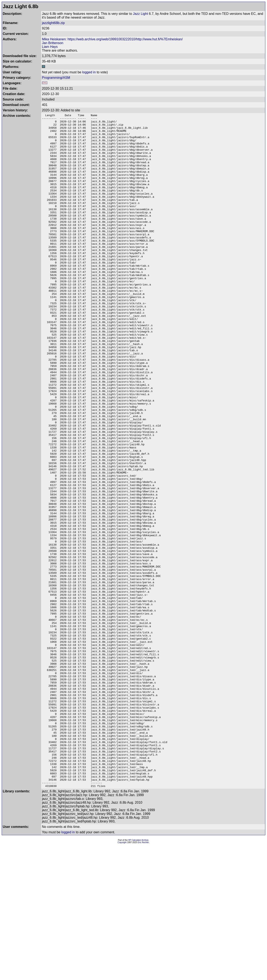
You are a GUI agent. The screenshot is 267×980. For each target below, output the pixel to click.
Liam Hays (50, 47)
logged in (89, 72)
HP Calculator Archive (138, 975)
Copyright (122, 977)
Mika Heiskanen (54, 39)
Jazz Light (140, 14)
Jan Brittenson (53, 43)
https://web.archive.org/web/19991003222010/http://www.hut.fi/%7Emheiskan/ (125, 39)
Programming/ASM (56, 78)
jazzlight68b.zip (53, 23)
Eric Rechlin (143, 977)
